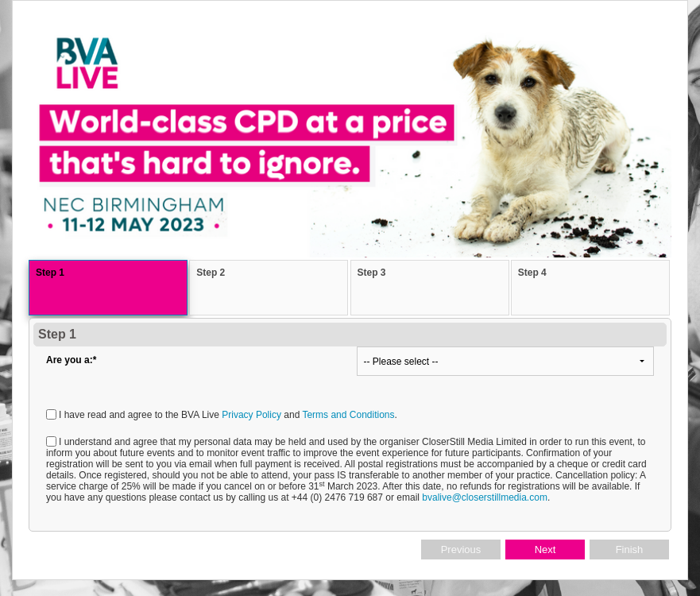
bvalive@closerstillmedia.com (485, 497)
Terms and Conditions (348, 415)
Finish (630, 550)
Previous (461, 550)
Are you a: (71, 360)
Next (545, 550)
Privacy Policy (251, 415)
